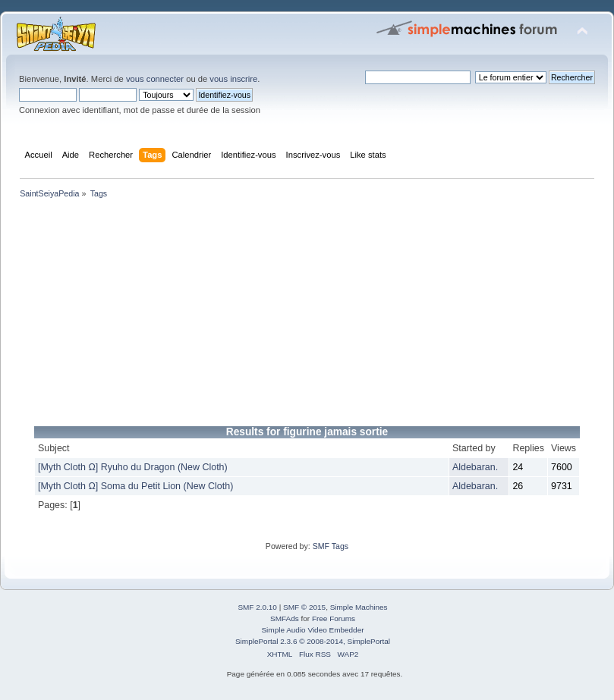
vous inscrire (233, 79)
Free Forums (334, 618)
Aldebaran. (475, 467)
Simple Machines (359, 607)
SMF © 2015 (304, 607)
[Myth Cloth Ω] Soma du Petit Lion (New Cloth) (135, 486)
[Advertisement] (307, 315)
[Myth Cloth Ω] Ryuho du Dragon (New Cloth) (133, 467)
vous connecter (155, 79)
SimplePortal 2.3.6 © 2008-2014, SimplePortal (313, 641)
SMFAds (285, 618)
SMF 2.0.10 (257, 607)
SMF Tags (331, 546)
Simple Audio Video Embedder (312, 630)
